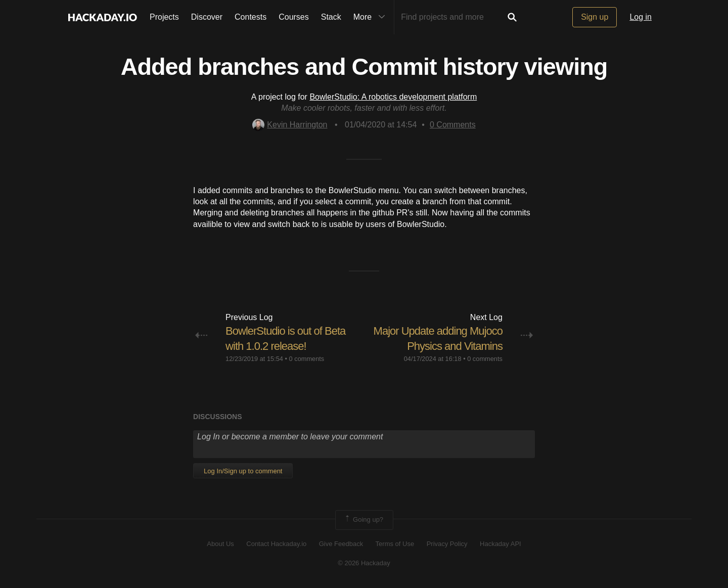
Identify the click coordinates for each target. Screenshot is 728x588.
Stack (331, 17)
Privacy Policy (447, 544)
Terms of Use (395, 544)
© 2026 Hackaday (364, 563)
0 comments (307, 359)
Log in (641, 17)
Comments (453, 125)
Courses (294, 17)
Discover (207, 17)
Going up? (363, 520)
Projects (164, 17)
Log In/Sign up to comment (243, 471)
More (372, 17)
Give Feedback (341, 544)
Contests (251, 17)
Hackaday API (500, 544)
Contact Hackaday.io (276, 544)
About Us (220, 544)
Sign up (595, 17)
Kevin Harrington (290, 125)
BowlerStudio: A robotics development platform (393, 97)
